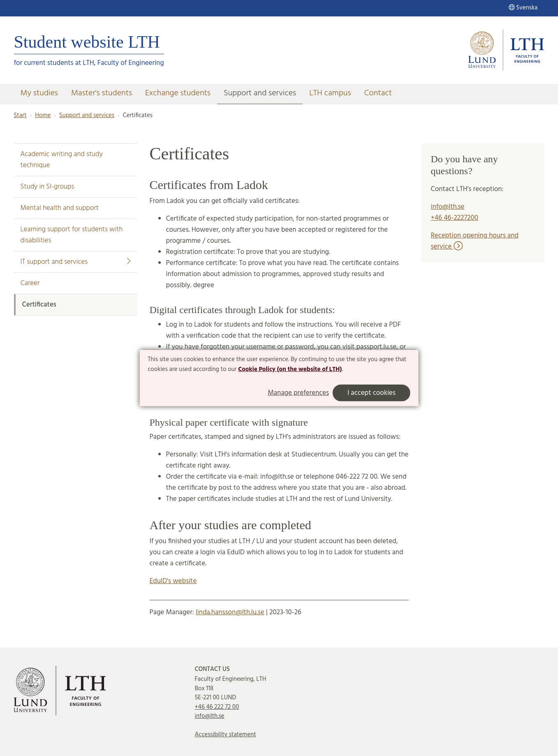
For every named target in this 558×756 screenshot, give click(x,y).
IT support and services (76, 262)
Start (20, 115)
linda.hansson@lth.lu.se (230, 612)
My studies (39, 93)
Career (30, 283)
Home (43, 115)
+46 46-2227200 (455, 218)
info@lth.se (448, 207)
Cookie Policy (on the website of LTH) (290, 369)
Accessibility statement (226, 735)
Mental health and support (60, 208)
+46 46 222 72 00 (217, 707)
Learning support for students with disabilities (72, 235)
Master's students (102, 93)
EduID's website (173, 581)
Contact (378, 93)
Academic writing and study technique (62, 160)
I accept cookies (372, 393)
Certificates (39, 305)
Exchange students (178, 93)
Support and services (260, 93)
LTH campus (330, 93)
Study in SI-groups (47, 187)
